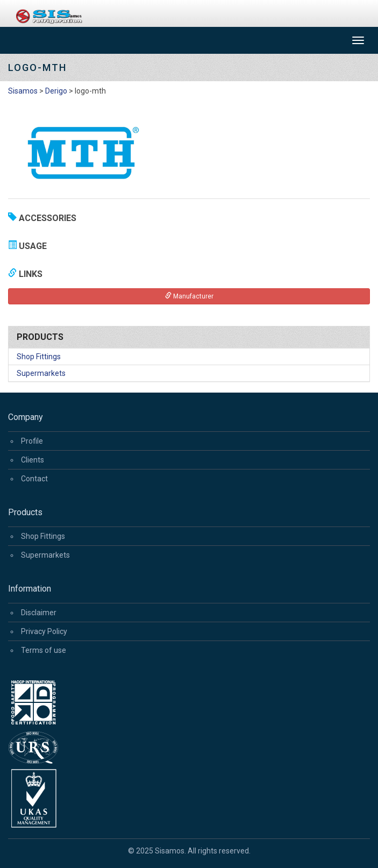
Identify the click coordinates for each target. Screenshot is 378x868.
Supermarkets (41, 373)
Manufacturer (189, 296)
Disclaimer (39, 613)
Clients (33, 460)
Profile (32, 441)
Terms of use (44, 650)
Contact (34, 479)
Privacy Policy (44, 631)
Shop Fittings (39, 357)
